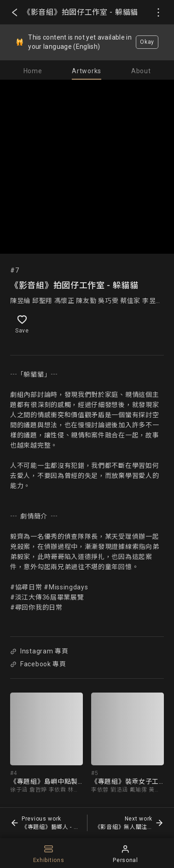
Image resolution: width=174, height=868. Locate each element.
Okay (147, 42)
